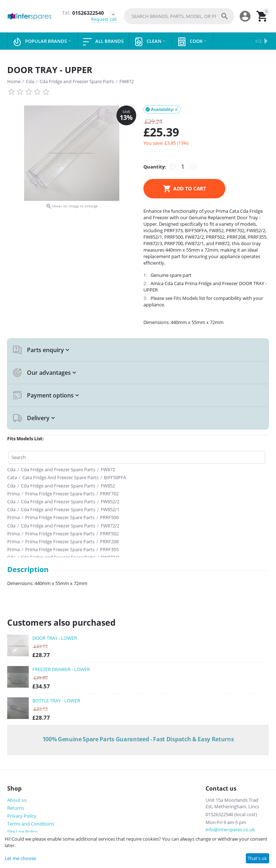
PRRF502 (109, 534)
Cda (30, 81)
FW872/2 (110, 526)
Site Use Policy (22, 832)
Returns (16, 808)
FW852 (108, 486)
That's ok (257, 858)
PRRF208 (109, 541)
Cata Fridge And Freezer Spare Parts (60, 477)
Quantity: (155, 167)
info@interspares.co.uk (230, 829)
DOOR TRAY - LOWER (55, 638)
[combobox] (179, 16)
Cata (12, 477)
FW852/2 (110, 502)
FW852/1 (110, 509)
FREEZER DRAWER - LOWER (61, 669)
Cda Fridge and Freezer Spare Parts (77, 81)
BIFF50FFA (115, 477)
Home (14, 81)
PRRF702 (109, 494)
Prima (13, 494)
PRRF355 (109, 549)
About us (17, 800)
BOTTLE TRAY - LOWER (56, 701)
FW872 (126, 81)
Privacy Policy (22, 816)
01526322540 (83, 13)
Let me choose (20, 858)
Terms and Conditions (31, 824)
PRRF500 (109, 517)
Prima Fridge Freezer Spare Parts (60, 494)
